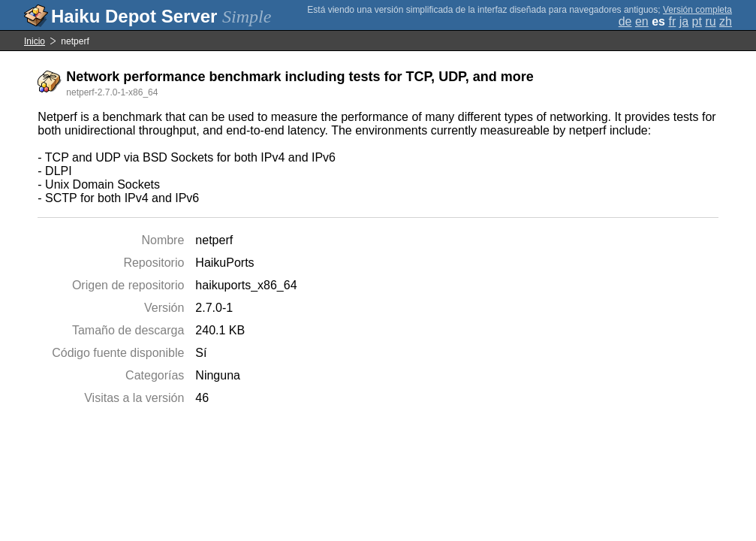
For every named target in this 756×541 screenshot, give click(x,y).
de (625, 21)
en (642, 21)
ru (710, 21)
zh (726, 21)
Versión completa (697, 10)
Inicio (35, 41)
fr (672, 21)
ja (684, 21)
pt (697, 21)
